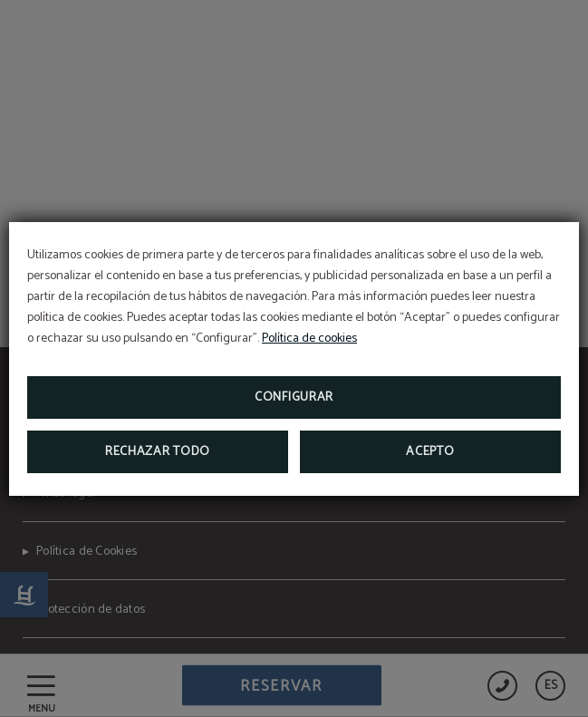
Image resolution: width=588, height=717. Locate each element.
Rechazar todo (158, 452)
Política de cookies (309, 339)
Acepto (430, 452)
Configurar (294, 397)
